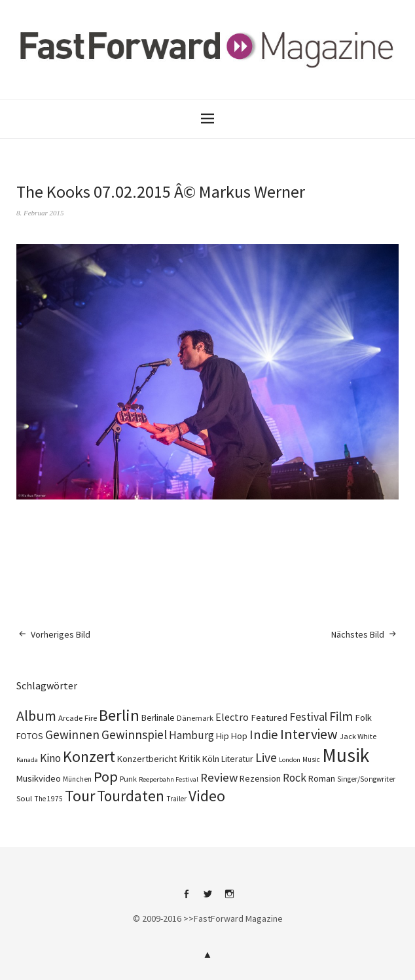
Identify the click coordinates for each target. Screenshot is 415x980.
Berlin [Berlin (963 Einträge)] (119, 715)
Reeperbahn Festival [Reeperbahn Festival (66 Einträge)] (169, 779)
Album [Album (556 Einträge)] (36, 716)
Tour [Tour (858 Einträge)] (80, 796)
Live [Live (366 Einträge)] (266, 757)
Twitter (207, 899)
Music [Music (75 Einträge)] (311, 759)
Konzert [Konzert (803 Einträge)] (89, 756)
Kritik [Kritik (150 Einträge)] (189, 758)
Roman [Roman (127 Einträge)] (322, 778)
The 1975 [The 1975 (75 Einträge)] (48, 799)
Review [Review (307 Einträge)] (219, 777)
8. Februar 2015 (40, 213)
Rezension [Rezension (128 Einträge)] (260, 778)
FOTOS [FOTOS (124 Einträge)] (30, 736)
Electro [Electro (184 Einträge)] (232, 717)
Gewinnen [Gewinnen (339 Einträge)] (72, 735)
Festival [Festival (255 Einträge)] (308, 717)
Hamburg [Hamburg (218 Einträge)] (191, 735)
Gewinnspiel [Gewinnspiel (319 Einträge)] (134, 735)
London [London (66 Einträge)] (290, 760)
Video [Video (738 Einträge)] (207, 796)
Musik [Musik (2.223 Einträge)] (346, 755)
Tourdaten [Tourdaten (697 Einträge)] (131, 796)
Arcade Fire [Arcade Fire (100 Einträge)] (78, 717)
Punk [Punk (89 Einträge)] (128, 779)
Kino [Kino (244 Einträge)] (50, 758)
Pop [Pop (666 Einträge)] (106, 776)
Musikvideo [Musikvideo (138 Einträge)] (39, 778)
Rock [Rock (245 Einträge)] (295, 778)
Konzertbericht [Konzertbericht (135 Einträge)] (147, 759)
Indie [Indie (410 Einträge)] (264, 735)
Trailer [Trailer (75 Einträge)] (176, 799)
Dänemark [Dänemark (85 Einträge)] (195, 718)
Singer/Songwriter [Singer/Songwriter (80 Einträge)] (366, 779)
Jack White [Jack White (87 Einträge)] (358, 736)
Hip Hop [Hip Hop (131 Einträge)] (232, 736)
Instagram (229, 899)
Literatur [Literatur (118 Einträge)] (237, 759)
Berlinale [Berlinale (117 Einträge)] (158, 718)
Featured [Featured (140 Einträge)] (269, 717)
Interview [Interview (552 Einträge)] (309, 734)
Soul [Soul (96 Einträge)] (24, 798)
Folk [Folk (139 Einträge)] (363, 717)
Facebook (186, 899)
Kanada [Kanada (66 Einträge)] (27, 760)
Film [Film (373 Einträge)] (341, 716)
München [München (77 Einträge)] (77, 779)
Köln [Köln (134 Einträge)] (211, 759)
